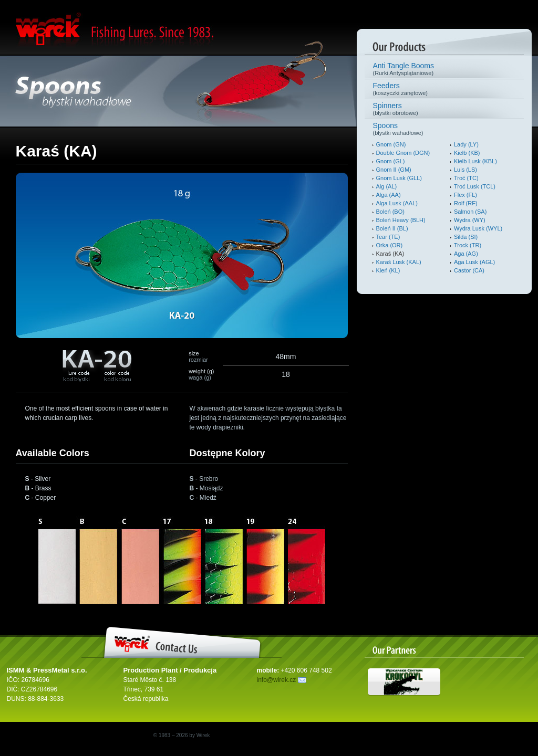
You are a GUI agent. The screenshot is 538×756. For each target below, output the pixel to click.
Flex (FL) (465, 195)
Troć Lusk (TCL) (475, 186)
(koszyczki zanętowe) (444, 89)
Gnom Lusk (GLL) (399, 178)
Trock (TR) (468, 245)
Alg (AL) (387, 186)
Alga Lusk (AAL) (397, 203)
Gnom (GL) (391, 161)
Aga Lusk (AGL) (474, 262)
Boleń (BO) (390, 212)
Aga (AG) (466, 254)
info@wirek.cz (282, 680)
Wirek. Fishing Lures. (85, 30)
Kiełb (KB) (467, 153)
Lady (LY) (466, 144)
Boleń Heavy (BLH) (401, 220)
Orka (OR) (390, 245)
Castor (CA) (469, 270)
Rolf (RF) (466, 203)
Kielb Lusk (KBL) (475, 161)
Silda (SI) (466, 237)
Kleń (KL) (388, 270)
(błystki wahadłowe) (444, 129)
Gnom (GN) (391, 144)
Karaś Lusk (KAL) (399, 262)
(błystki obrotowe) (444, 109)
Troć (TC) (466, 178)
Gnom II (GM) (394, 170)
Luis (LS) (465, 170)
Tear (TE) (388, 237)
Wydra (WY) (470, 220)
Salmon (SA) (470, 212)
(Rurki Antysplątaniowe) (444, 69)
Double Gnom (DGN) (403, 153)
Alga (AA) (389, 195)
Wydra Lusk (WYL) (478, 228)
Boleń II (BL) (392, 228)
